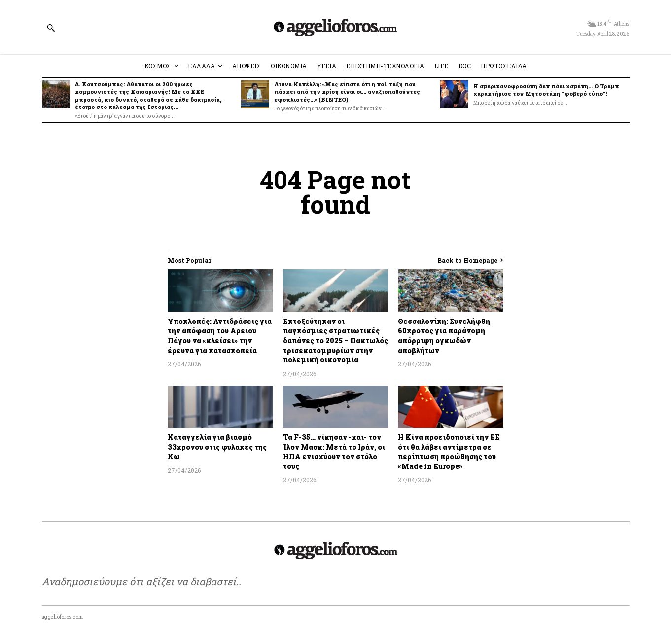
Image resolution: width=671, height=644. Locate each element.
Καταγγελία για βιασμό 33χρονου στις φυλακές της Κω (217, 447)
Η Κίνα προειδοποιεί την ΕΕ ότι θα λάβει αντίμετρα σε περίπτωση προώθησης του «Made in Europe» (449, 452)
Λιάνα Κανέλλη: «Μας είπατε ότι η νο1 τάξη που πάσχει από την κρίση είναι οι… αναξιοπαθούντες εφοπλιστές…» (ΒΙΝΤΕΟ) (347, 92)
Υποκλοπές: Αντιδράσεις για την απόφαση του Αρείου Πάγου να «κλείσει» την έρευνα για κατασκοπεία (220, 336)
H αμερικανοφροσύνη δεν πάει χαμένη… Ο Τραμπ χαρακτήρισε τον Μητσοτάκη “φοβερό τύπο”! (546, 90)
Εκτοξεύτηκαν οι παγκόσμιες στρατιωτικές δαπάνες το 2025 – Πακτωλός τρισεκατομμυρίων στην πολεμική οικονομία (335, 340)
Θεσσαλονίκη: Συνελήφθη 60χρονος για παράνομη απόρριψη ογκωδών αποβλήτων (444, 336)
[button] (51, 28)
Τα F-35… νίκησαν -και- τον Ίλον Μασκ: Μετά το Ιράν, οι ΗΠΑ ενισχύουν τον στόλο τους (334, 452)
